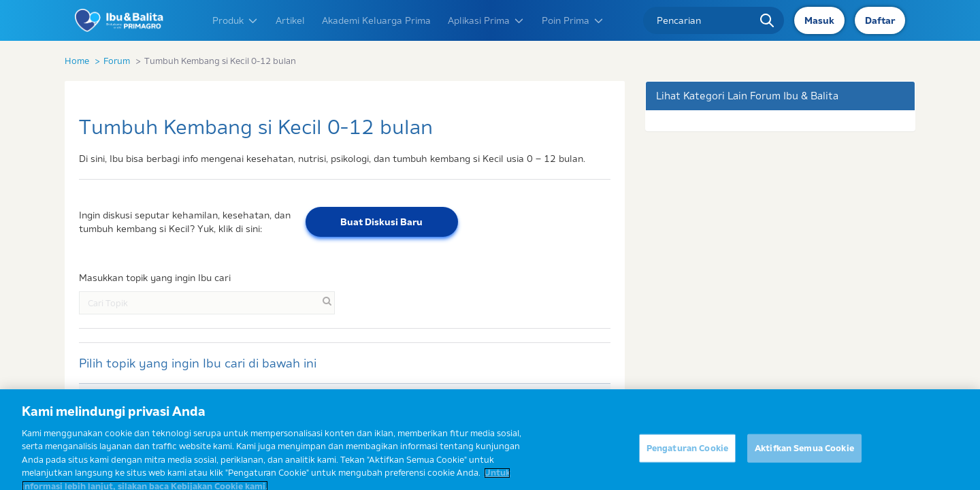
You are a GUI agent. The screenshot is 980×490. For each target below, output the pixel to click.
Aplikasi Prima (486, 20)
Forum (117, 61)
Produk (235, 20)
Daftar (880, 20)
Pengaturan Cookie (687, 456)
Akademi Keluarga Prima (376, 20)
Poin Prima (573, 20)
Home (77, 61)
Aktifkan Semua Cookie (804, 456)
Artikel (290, 20)
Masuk (819, 20)
